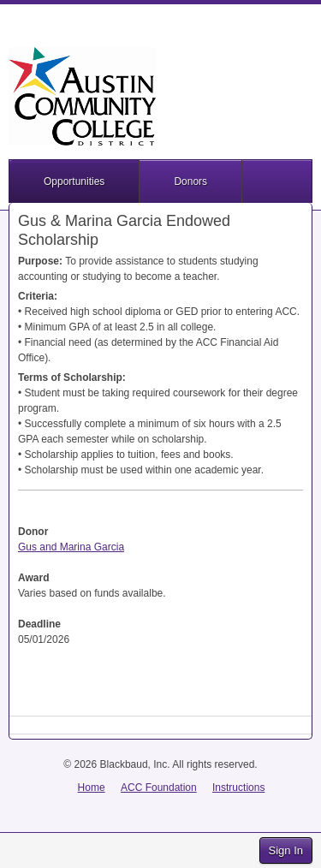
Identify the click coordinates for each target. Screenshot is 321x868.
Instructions (238, 788)
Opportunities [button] (74, 181)
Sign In (286, 850)
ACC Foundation (159, 788)
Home (92, 788)
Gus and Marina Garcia (71, 547)
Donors (190, 181)
